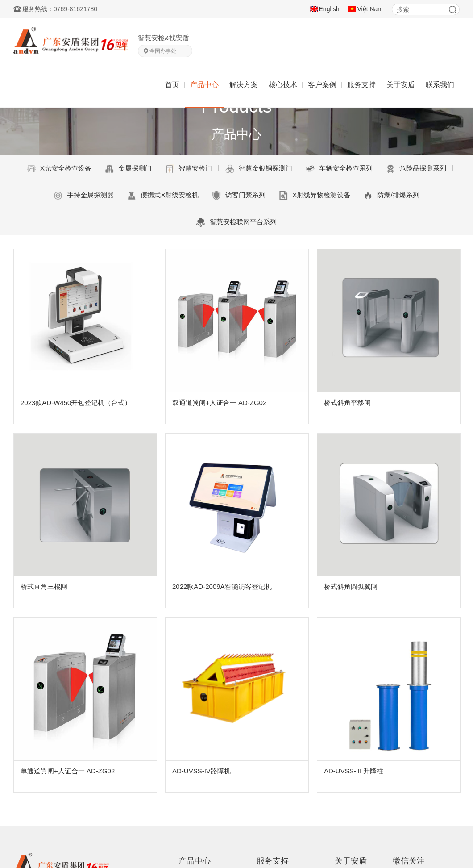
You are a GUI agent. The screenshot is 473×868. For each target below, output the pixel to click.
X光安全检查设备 (59, 169)
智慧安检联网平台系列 (236, 222)
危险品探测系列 (416, 169)
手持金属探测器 (84, 196)
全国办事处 (163, 51)
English (329, 9)
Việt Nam (370, 9)
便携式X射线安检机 (163, 196)
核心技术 (283, 85)
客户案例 (322, 85)
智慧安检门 (189, 169)
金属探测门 (128, 169)
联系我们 (440, 85)
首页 (172, 85)
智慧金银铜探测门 (259, 169)
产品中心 (204, 85)
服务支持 (361, 85)
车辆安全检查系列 (339, 169)
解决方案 (244, 85)
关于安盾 (401, 85)
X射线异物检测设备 (315, 196)
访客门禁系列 (239, 196)
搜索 (452, 9)
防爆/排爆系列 (391, 196)
